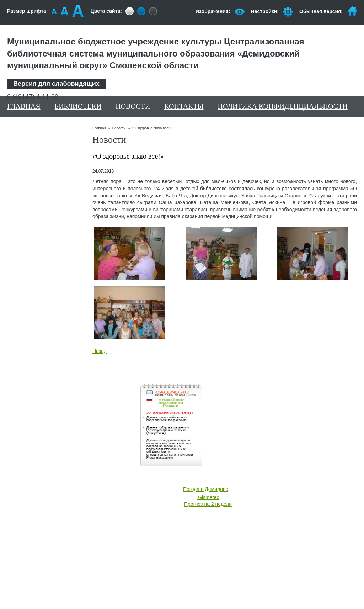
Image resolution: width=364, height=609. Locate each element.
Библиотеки (78, 106)
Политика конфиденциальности (283, 106)
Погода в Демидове (206, 489)
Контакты (184, 106)
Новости (133, 106)
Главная (24, 106)
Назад (100, 351)
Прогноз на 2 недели (208, 504)
